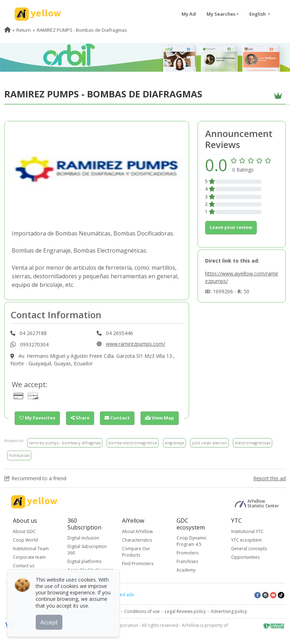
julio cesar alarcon (209, 443)
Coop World (25, 540)
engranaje (174, 443)
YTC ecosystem (246, 540)
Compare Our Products (136, 552)
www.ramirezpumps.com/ (136, 344)
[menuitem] (7, 30)
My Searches (221, 14)
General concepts (249, 549)
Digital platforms (84, 561)
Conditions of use (142, 611)
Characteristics (137, 540)
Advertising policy (229, 611)
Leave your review (231, 227)
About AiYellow (137, 531)
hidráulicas (19, 455)
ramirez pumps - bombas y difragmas (65, 443)
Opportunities (245, 557)
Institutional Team (31, 549)
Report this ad (269, 478)
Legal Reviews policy (185, 611)
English (258, 14)
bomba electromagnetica (133, 443)
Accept (49, 622)
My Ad (189, 14)
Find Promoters (138, 564)
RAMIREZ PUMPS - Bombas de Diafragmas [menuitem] (82, 30)
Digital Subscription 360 (87, 550)
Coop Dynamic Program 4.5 (192, 541)
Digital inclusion (83, 538)
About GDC (24, 531)
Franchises (187, 561)
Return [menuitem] (24, 30)
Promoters (187, 553)
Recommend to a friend (35, 478)
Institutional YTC (247, 531)
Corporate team (29, 557)
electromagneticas (253, 443)
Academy (186, 570)
